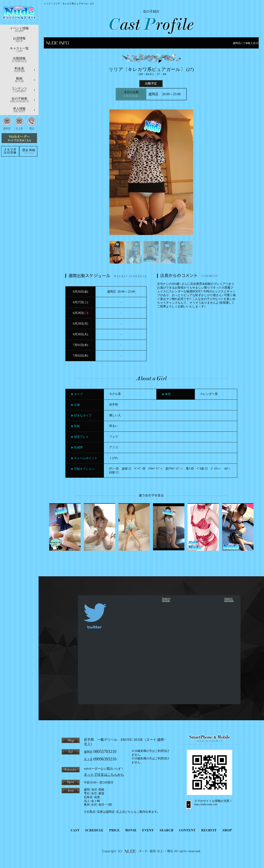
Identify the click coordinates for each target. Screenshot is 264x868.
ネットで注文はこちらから (104, 775)
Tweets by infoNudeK (229, 600)
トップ (47, 4)
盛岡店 (7, 123)
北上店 (19, 123)
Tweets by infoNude (166, 600)
